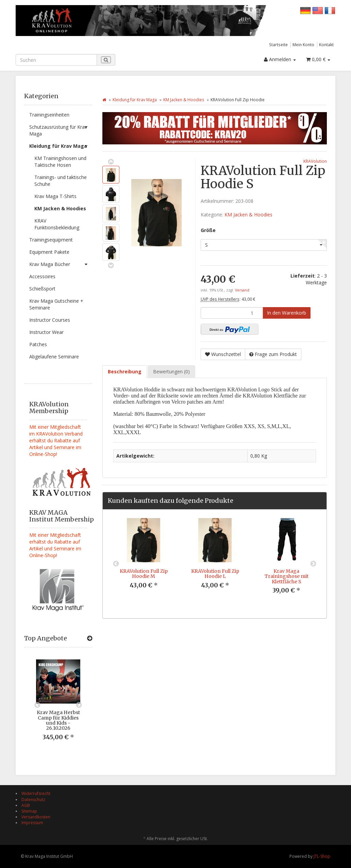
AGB (26, 805)
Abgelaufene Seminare (54, 357)
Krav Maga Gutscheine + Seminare (56, 304)
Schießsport (42, 289)
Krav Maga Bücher (61, 264)
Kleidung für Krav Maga (61, 146)
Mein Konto (303, 45)
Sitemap (29, 811)
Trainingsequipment (51, 240)
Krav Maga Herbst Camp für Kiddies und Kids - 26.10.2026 (58, 720)
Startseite (278, 45)
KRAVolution (315, 161)
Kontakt (326, 45)
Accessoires (42, 276)
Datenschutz (33, 800)
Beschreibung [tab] (125, 371)
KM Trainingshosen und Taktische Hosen (60, 162)
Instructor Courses (50, 320)
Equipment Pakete (49, 252)
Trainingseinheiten (49, 115)
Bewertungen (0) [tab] (171, 371)
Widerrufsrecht (36, 793)
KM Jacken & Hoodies (60, 208)
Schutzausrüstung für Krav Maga (61, 129)
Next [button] (79, 705)
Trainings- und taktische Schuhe (61, 181)
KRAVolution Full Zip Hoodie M (144, 574)
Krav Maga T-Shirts (55, 196)
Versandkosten (36, 817)
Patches (38, 344)
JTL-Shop (322, 856)
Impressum (32, 823)
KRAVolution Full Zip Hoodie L (215, 574)
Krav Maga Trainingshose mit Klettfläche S (287, 576)
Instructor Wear (46, 332)
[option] (58, 705)
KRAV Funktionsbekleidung (57, 224)
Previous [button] (37, 705)
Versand (242, 290)
